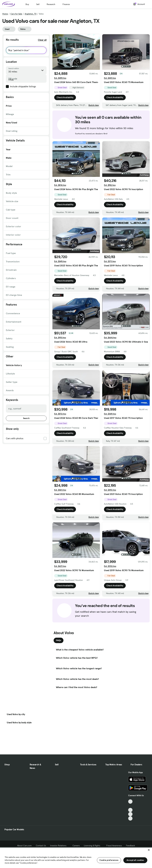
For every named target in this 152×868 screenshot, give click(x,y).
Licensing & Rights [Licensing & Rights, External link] (93, 846)
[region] (76, 857)
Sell (38, 4)
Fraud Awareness (114, 846)
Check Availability (65, 97)
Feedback (130, 846)
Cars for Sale (16, 14)
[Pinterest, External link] (130, 818)
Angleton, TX (31, 14)
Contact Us (41, 846)
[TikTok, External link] (130, 802)
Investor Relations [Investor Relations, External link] (59, 846)
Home (5, 14)
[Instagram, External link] (130, 814)
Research (51, 4)
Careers (76, 846)
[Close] (149, 850)
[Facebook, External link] (130, 806)
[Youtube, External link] (130, 810)
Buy (27, 4)
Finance (66, 4)
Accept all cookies (135, 860)
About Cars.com (24, 846)
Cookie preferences (109, 860)
